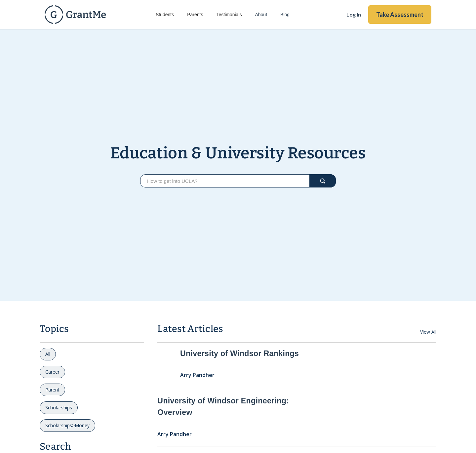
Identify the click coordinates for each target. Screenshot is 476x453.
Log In (354, 14)
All (48, 354)
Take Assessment (400, 15)
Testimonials (229, 15)
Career (52, 372)
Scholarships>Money (67, 425)
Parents (195, 15)
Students (165, 15)
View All (428, 332)
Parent (52, 390)
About (261, 15)
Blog (285, 15)
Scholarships (59, 408)
